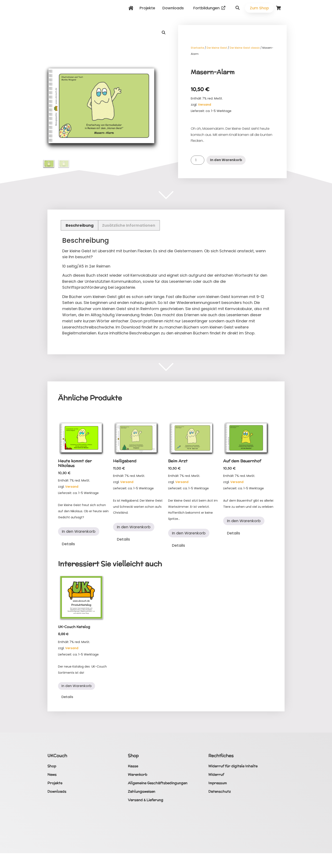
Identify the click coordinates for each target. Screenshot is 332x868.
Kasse (133, 766)
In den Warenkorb (226, 160)
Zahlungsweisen (142, 791)
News (52, 775)
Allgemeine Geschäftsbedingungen (158, 783)
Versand (205, 105)
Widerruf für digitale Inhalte (233, 766)
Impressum (218, 783)
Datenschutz (220, 791)
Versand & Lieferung (146, 800)
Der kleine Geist (217, 48)
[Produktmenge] (198, 160)
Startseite (197, 48)
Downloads (174, 8)
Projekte (148, 8)
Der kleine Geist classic (245, 48)
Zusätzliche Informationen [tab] (129, 225)
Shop (52, 766)
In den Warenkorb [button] (79, 531)
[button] (238, 8)
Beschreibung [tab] (80, 225)
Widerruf (216, 775)
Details (68, 544)
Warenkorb (138, 775)
